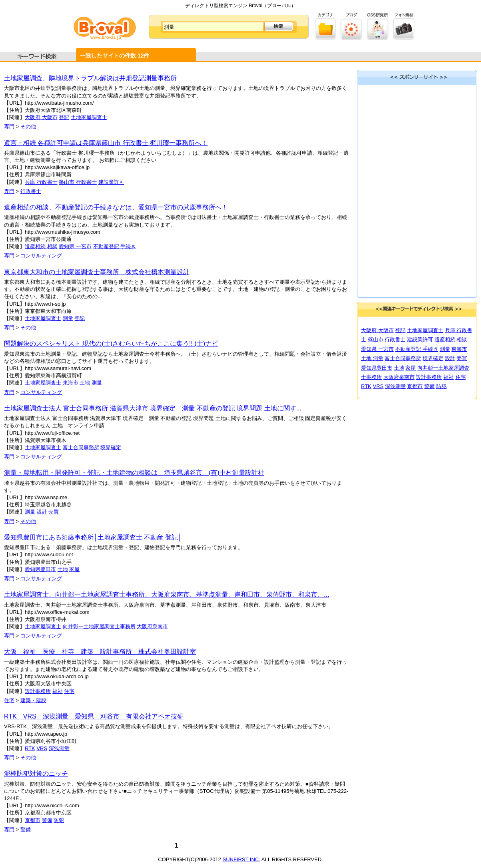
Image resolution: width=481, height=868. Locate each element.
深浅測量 (59, 748)
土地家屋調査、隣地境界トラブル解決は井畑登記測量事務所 (90, 78)
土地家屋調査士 (89, 117)
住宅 (69, 691)
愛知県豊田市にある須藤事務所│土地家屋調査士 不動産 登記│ (93, 537)
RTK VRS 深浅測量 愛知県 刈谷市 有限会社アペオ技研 (94, 716)
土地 (63, 569)
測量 (68, 318)
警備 (47, 820)
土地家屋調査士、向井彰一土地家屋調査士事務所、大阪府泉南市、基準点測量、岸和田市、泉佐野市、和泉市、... (167, 594)
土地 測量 (91, 383)
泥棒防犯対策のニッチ (36, 773)
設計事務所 (38, 691)
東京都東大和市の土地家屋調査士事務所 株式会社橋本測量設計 (97, 272)
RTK (30, 748)
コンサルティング (41, 256)
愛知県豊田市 (40, 569)
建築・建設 (33, 700)
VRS (42, 748)
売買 (54, 512)
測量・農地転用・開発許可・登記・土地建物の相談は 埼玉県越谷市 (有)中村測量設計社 (134, 473)
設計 (42, 512)
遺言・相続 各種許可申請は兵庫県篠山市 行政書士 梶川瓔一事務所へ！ (106, 143)
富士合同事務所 (81, 447)
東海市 (71, 383)
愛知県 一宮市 (75, 246)
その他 (28, 126)
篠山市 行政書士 (78, 182)
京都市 (33, 820)
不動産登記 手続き (115, 246)
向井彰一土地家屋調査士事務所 (99, 626)
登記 (64, 117)
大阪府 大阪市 (41, 117)
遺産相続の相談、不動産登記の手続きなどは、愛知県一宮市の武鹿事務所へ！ (116, 207)
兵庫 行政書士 (41, 182)
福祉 (58, 691)
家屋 (74, 569)
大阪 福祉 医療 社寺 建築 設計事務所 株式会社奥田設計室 (100, 652)
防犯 (59, 820)
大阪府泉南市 (152, 626)
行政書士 (31, 191)
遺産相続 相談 (41, 246)
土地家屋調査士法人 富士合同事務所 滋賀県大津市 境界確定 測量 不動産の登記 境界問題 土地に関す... (153, 408)
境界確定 (111, 447)
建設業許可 (111, 182)
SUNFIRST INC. (241, 859)
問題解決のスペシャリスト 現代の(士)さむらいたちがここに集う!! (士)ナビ (111, 343)
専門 (9, 126)
